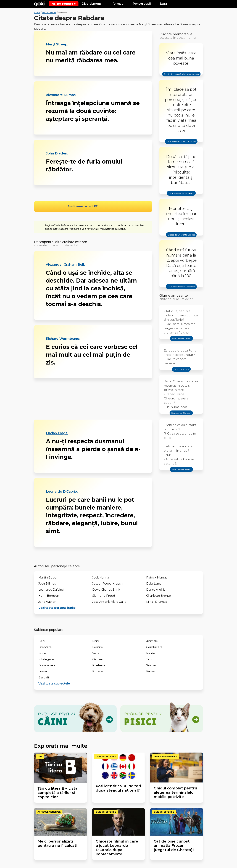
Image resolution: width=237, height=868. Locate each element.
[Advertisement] (93, 399)
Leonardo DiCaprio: (62, 492)
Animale (152, 641)
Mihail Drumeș (157, 602)
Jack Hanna (101, 578)
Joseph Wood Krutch (107, 584)
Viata (96, 653)
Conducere (154, 647)
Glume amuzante (174, 296)
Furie (42, 653)
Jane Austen (47, 602)
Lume (43, 671)
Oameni (98, 659)
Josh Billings (47, 584)
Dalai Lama (154, 584)
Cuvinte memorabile (176, 34)
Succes (151, 665)
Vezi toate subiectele (54, 684)
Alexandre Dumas (61, 95)
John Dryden (57, 153)
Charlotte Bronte (159, 596)
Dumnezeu (47, 665)
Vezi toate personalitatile (57, 608)
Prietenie (99, 665)
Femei (151, 671)
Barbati (44, 677)
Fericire (98, 647)
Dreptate (45, 647)
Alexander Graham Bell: (65, 265)
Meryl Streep (57, 44)
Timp (150, 659)
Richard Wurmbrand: (63, 339)
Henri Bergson (49, 596)
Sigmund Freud (104, 596)
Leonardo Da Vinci (51, 590)
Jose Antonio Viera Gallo (109, 602)
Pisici (96, 641)
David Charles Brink (106, 590)
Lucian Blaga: (57, 433)
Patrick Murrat (157, 578)
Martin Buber (48, 578)
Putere (98, 671)
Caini (42, 641)
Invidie (151, 653)
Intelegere (46, 659)
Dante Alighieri (157, 590)
